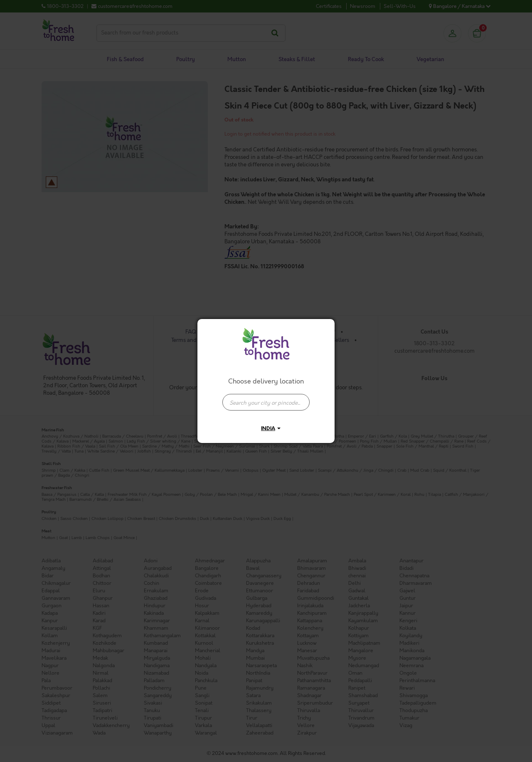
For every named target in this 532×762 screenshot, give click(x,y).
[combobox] (266, 398)
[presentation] (266, 402)
